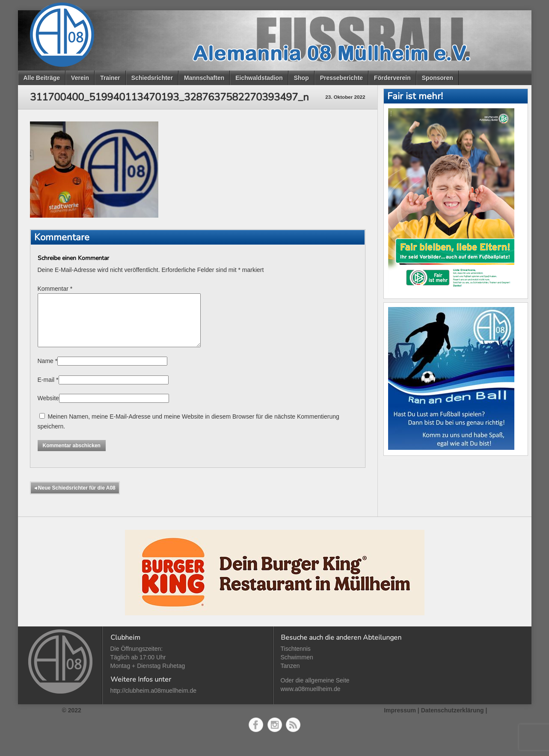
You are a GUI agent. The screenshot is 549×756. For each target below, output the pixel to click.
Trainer (110, 78)
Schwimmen (297, 667)
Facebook (256, 735)
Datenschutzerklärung (453, 721)
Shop (301, 78)
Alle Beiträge (42, 78)
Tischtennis (296, 659)
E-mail (46, 390)
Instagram (275, 735)
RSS (293, 735)
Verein (80, 78)
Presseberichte (341, 78)
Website (48, 408)
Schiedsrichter (152, 78)
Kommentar (55, 289)
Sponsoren (438, 78)
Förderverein (392, 78)
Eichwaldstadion (259, 78)
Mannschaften (204, 78)
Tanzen (290, 676)
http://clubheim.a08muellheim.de (154, 701)
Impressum (400, 721)
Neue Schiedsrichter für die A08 (75, 498)
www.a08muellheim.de (311, 699)
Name (46, 371)
